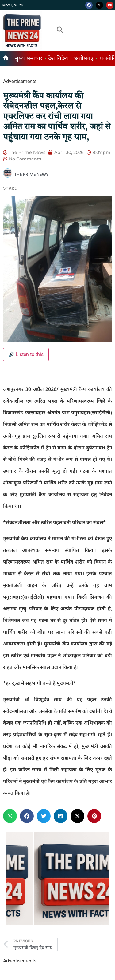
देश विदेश (58, 58)
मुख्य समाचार (29, 58)
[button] (10, 816)
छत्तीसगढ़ (84, 58)
